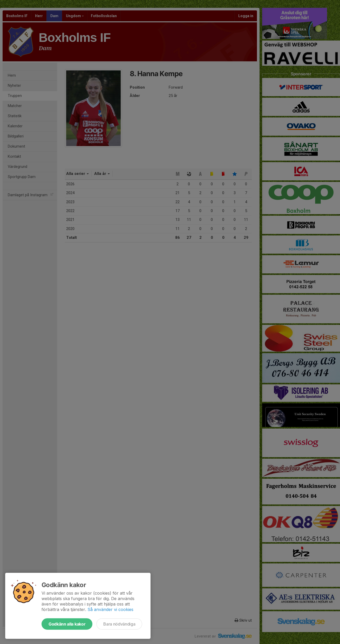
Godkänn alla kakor (67, 624)
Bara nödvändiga (119, 624)
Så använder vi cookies (110, 609)
